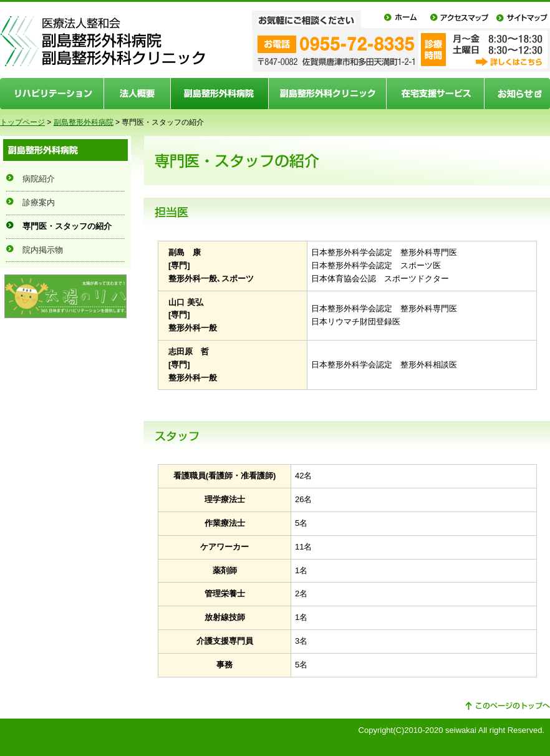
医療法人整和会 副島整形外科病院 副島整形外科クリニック (103, 41)
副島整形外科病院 (220, 94)
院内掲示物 (43, 250)
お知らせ (517, 94)
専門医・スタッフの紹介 (67, 226)
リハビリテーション (52, 94)
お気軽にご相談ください (315, 19)
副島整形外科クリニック (328, 94)
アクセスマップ (459, 19)
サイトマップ (521, 19)
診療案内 (39, 202)
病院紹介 (39, 179)
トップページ (22, 122)
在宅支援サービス (436, 94)
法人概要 (137, 94)
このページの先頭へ (507, 706)
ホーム (401, 19)
